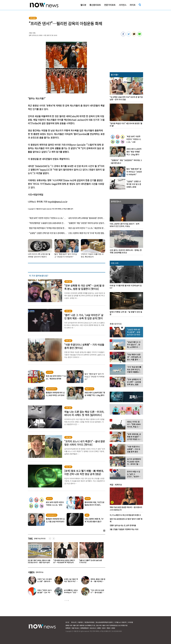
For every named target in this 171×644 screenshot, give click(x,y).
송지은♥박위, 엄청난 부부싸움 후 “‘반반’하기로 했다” (71, 592)
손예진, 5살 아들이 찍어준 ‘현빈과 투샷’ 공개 (71, 581)
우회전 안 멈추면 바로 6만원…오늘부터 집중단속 (39, 561)
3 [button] (68, 600)
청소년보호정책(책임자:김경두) (104, 622)
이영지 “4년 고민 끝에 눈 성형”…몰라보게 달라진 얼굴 (65, 561)
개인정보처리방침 (89, 622)
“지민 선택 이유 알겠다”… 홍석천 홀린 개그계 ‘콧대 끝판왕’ (97, 592)
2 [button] (67, 600)
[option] (39, 554)
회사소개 (74, 622)
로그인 (67, 622)
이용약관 (80, 622)
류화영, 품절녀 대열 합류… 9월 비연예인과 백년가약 (98, 581)
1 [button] (65, 600)
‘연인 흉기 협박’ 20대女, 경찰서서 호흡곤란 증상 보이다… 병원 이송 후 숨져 (90, 561)
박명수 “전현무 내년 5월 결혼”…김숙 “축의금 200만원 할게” (44, 592)
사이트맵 (130, 622)
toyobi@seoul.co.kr (58, 202)
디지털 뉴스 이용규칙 (120, 622)
